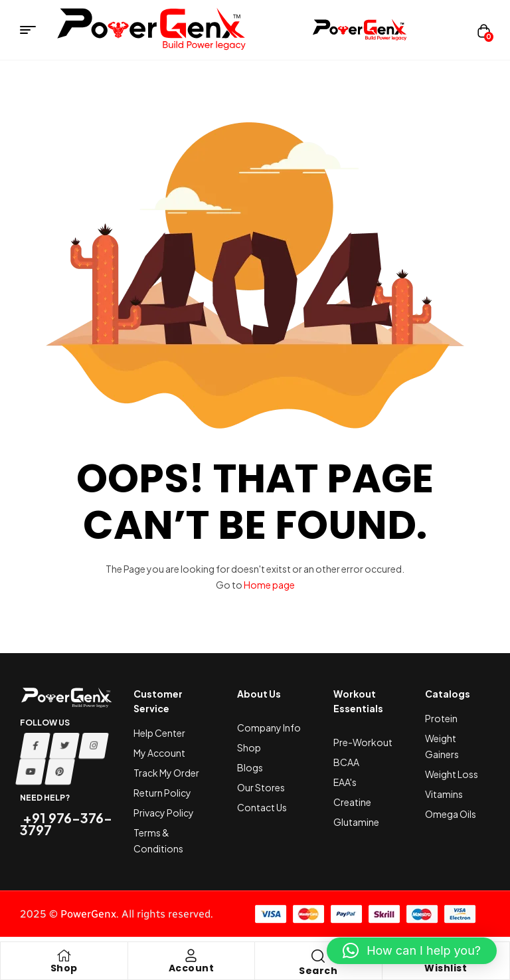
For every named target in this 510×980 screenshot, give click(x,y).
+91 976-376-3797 (66, 824)
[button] (412, 951)
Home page (269, 585)
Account (192, 968)
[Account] (191, 955)
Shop (64, 968)
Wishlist (446, 968)
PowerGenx (88, 914)
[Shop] (64, 955)
